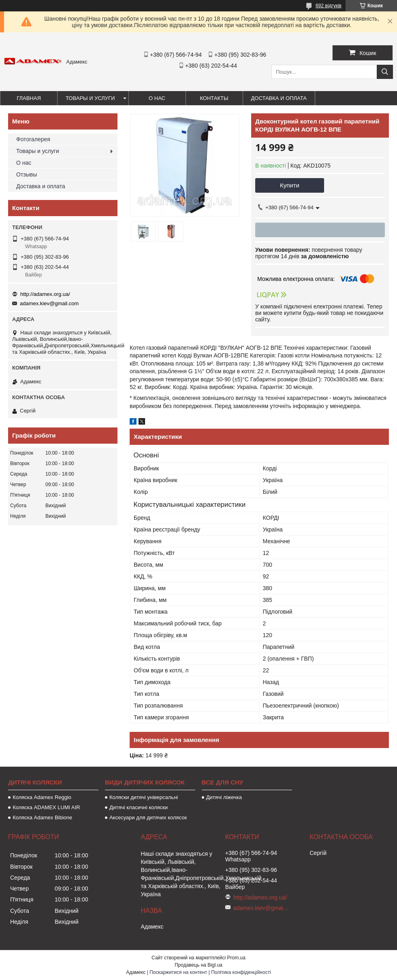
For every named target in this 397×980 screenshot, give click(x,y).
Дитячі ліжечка (224, 797)
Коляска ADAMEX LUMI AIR (46, 807)
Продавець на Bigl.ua (198, 965)
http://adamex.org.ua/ (45, 294)
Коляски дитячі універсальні (144, 797)
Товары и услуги (90, 98)
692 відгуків (329, 6)
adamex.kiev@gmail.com (49, 303)
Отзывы (27, 174)
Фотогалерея (33, 139)
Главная (29, 98)
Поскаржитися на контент (178, 972)
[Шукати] (385, 72)
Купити (290, 185)
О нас (157, 98)
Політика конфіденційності (241, 972)
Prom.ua (236, 958)
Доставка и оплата (279, 98)
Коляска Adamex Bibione (42, 817)
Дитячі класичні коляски (139, 807)
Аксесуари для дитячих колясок (148, 817)
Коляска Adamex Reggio (42, 797)
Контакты (214, 98)
